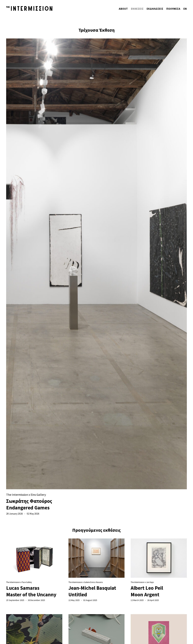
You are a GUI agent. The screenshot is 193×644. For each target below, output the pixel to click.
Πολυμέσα (173, 9)
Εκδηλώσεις (155, 9)
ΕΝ (185, 9)
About (123, 9)
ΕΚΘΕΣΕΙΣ (137, 9)
